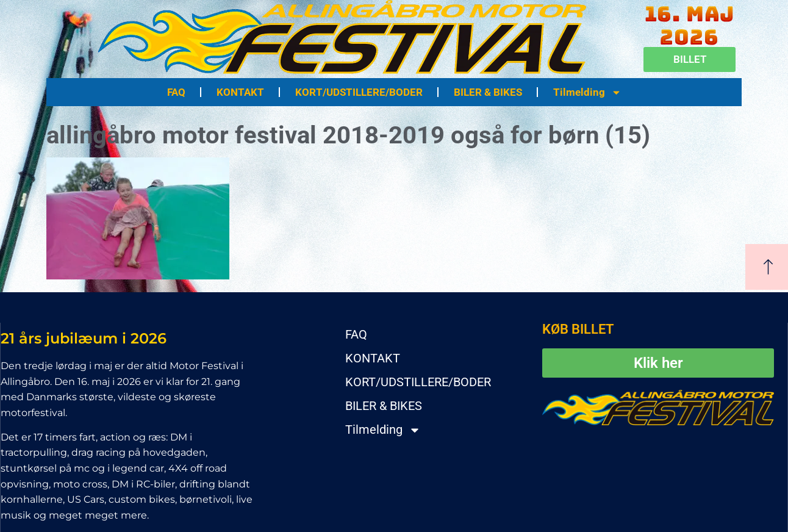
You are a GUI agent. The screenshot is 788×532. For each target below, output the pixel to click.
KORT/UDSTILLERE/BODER (359, 92)
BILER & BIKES (488, 92)
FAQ (176, 92)
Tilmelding (587, 92)
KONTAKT (240, 92)
